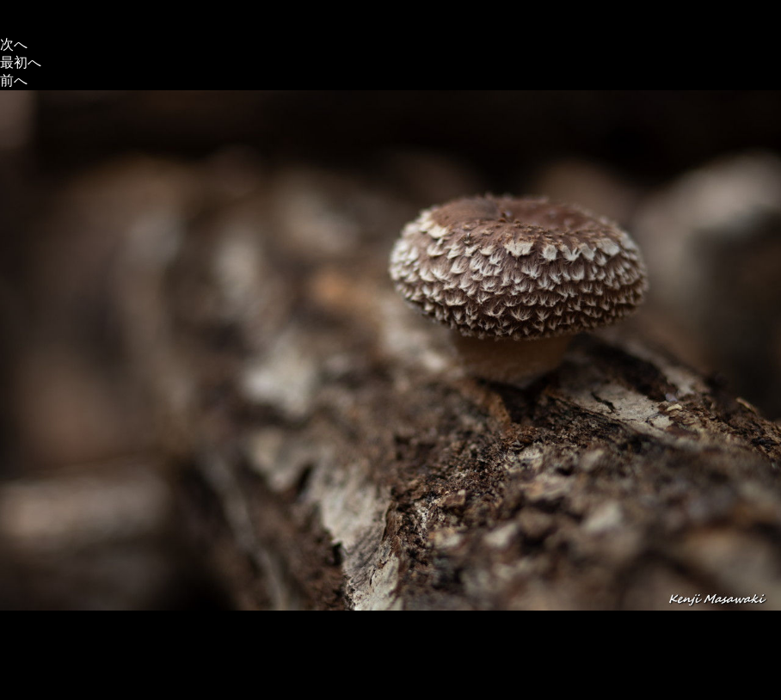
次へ (14, 44)
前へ (14, 80)
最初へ (21, 62)
